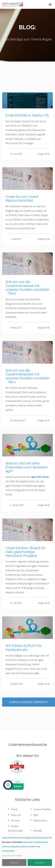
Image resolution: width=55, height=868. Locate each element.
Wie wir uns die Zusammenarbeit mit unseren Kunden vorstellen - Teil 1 (27, 376)
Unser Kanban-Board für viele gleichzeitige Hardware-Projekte (25, 552)
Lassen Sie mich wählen (12, 856)
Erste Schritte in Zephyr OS (27, 115)
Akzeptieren (40, 863)
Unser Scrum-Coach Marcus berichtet (22, 199)
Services (15, 820)
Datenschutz (40, 820)
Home (14, 809)
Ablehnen (14, 863)
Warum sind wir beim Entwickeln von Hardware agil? (26, 467)
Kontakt (38, 831)
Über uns (16, 815)
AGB (36, 815)
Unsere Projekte (42, 809)
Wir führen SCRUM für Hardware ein (24, 648)
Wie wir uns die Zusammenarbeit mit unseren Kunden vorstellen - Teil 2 (27, 288)
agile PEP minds (40, 477)
